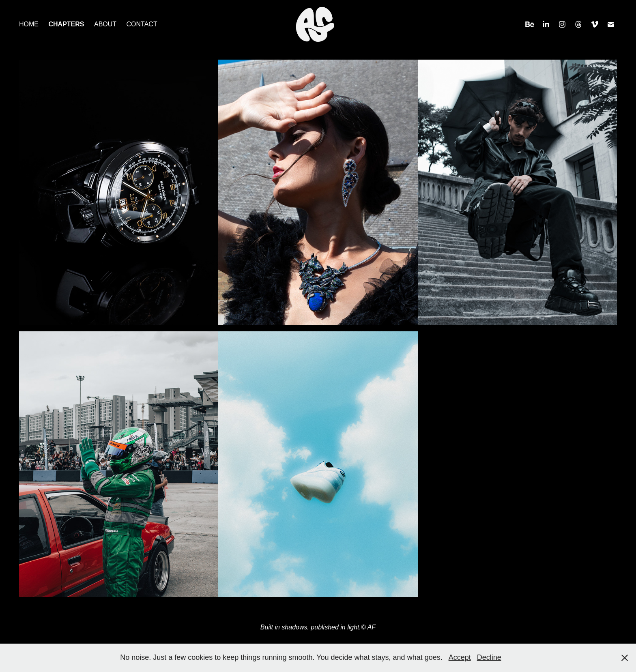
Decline (489, 657)
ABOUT (105, 24)
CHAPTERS (66, 24)
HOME (29, 24)
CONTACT (142, 24)
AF (372, 627)
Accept (460, 657)
